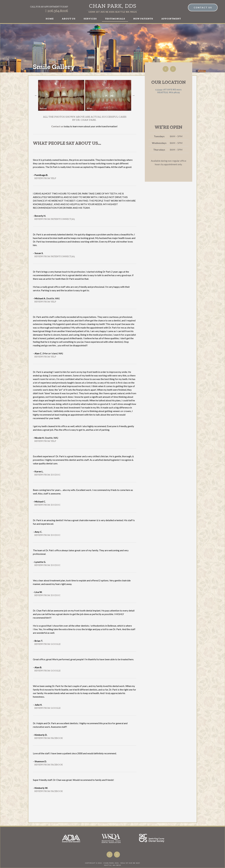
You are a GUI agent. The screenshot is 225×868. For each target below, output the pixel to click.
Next (133, 95)
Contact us (57, 126)
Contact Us (203, 7)
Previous (36, 95)
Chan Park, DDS (113, 6)
